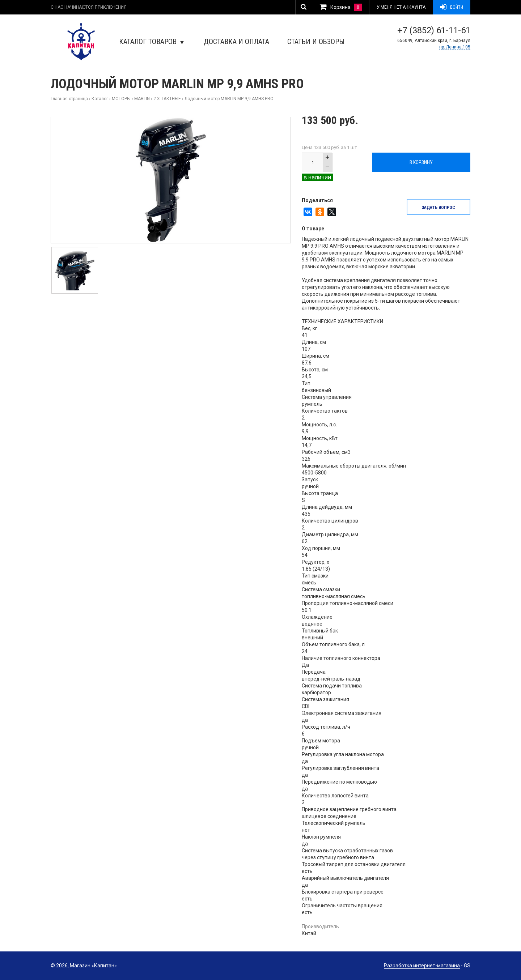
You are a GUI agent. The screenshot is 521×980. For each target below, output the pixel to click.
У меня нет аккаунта (401, 7)
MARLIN (142, 99)
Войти (452, 7)
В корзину (421, 162)
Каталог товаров (151, 42)
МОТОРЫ (121, 99)
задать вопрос (439, 208)
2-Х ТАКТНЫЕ (167, 99)
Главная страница (69, 99)
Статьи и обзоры (316, 42)
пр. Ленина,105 (455, 47)
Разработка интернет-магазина (422, 966)
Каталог (100, 99)
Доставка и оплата (236, 42)
